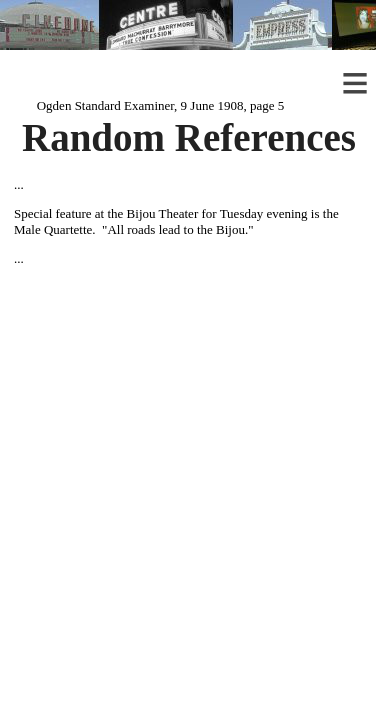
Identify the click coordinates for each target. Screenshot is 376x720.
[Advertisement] (187, 407)
